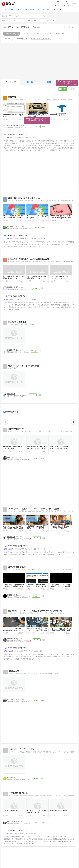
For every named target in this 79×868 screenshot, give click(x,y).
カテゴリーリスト (67, 27)
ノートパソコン (49, 20)
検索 (46, 16)
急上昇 (30, 82)
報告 (44, 127)
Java (8, 39)
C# (26, 34)
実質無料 (5, 20)
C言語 (48, 34)
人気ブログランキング (8, 4)
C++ (36, 34)
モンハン (28, 20)
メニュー (75, 5)
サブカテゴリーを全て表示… (41, 39)
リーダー (58, 5)
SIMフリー (37, 20)
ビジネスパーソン (17, 20)
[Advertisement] (39, 61)
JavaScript (21, 39)
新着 (49, 82)
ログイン (67, 5)
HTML (60, 34)
